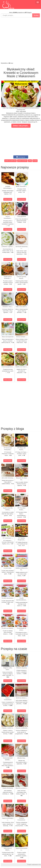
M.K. (40, 864)
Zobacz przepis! (8, 199)
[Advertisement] (20, 40)
